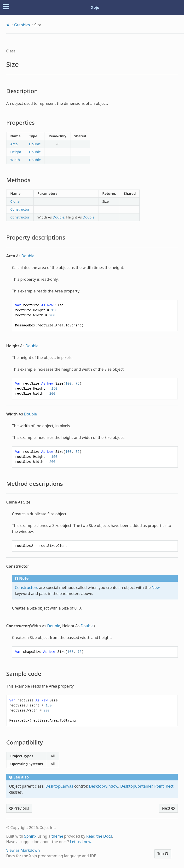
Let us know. (81, 842)
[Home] (8, 25)
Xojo (95, 7)
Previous (19, 808)
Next (168, 808)
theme (57, 836)
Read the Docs (99, 836)
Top (163, 854)
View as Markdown (23, 850)
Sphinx (30, 836)
